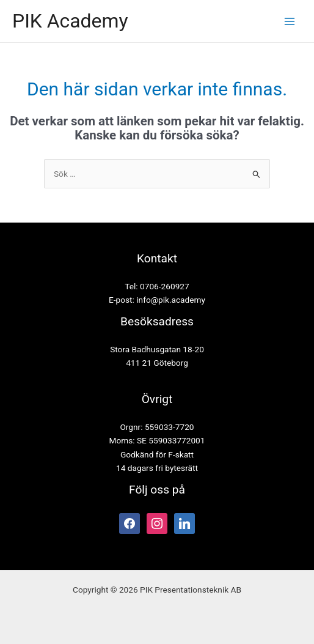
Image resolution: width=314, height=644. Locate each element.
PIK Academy (70, 21)
